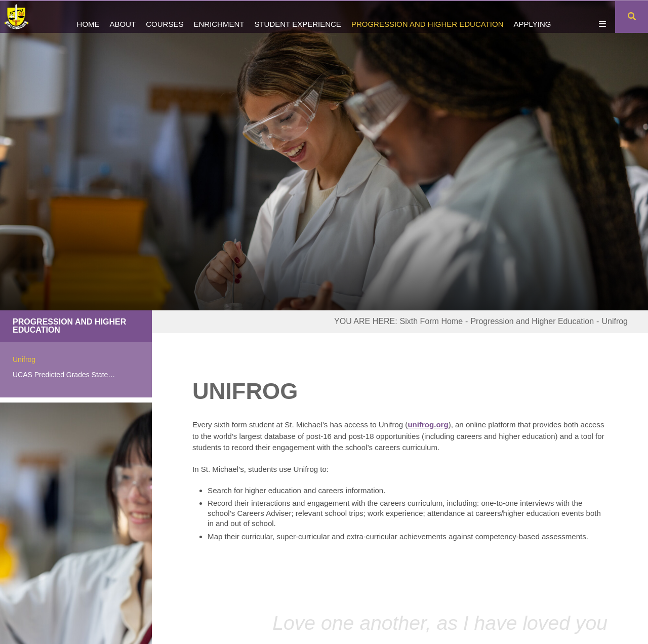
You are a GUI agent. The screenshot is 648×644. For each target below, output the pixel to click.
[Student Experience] (297, 16)
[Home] (22, 16)
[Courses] (165, 16)
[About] (123, 16)
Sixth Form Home (431, 321)
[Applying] (532, 16)
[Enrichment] (219, 16)
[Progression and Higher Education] (428, 16)
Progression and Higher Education (69, 326)
